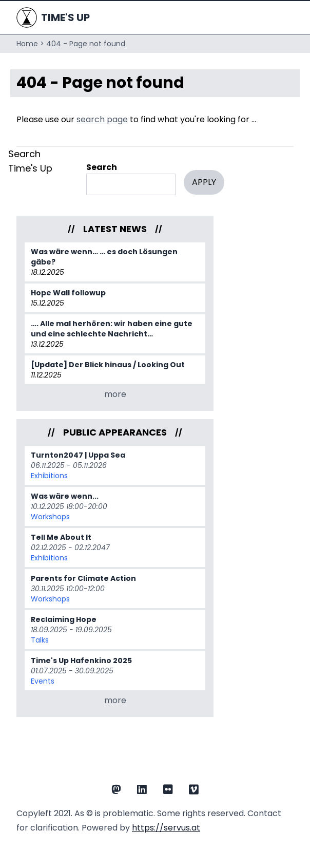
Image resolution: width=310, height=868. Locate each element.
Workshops (50, 517)
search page (102, 119)
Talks (40, 640)
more (115, 394)
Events (43, 681)
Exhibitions (49, 476)
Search (102, 167)
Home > (30, 44)
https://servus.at (166, 828)
